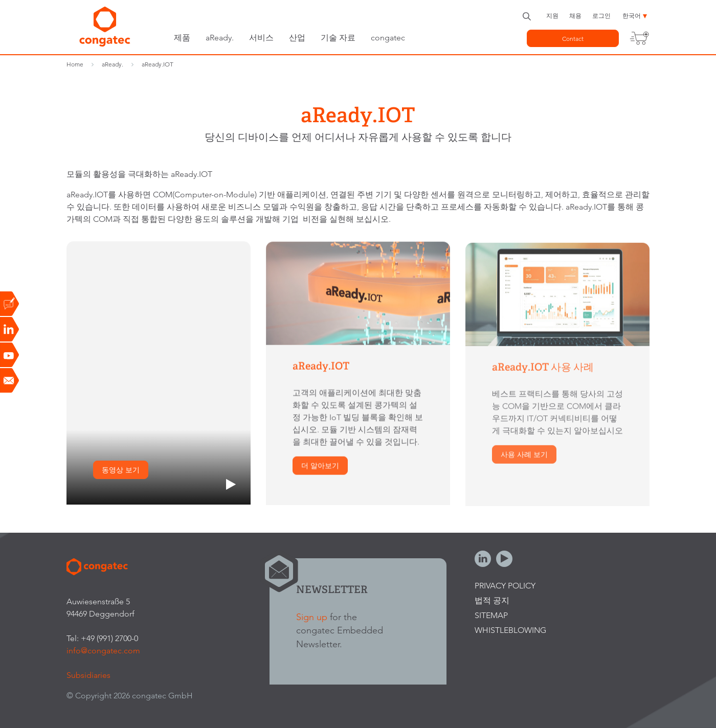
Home (75, 64)
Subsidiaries (88, 675)
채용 (575, 16)
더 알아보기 (320, 467)
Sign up (312, 617)
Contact (573, 39)
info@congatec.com (103, 651)
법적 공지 (492, 600)
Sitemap (491, 615)
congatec (388, 38)
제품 (182, 38)
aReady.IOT (158, 64)
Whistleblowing (510, 630)
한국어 (632, 16)
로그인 (601, 16)
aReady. (220, 38)
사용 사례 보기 (524, 457)
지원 (552, 16)
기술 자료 (338, 38)
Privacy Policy (505, 586)
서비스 (261, 38)
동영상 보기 (121, 470)
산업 (297, 38)
